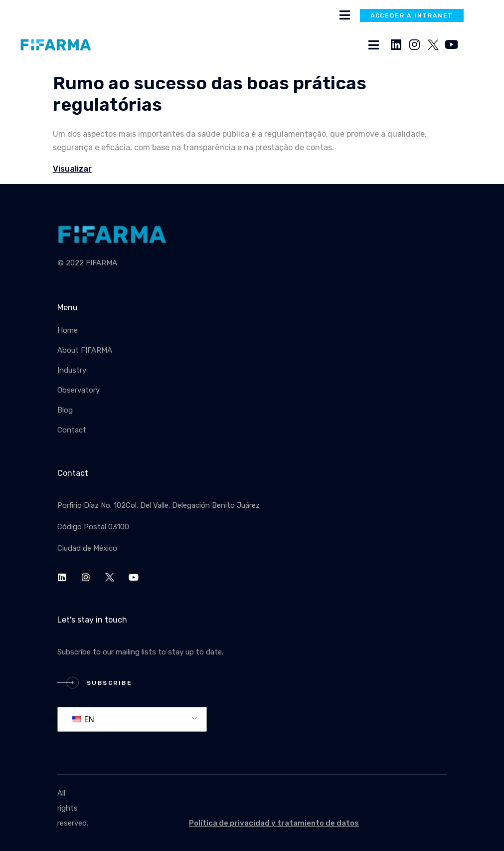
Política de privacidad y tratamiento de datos (274, 823)
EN (83, 720)
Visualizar (72, 169)
